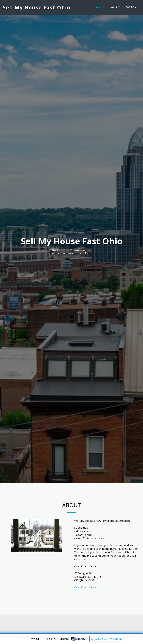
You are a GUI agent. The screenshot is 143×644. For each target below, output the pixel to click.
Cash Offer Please (86, 587)
